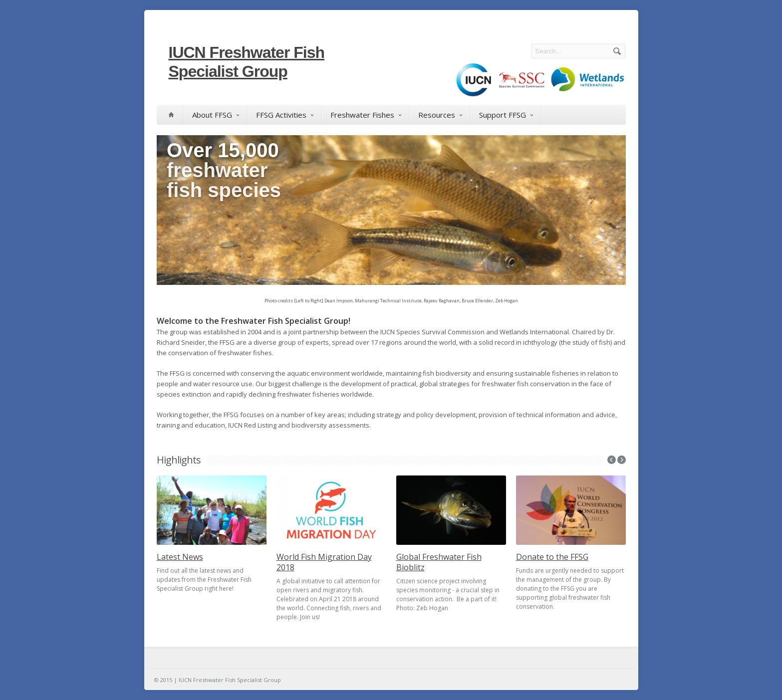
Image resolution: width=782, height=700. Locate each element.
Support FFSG (506, 115)
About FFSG (216, 115)
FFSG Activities (285, 115)
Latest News (180, 557)
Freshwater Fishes (366, 115)
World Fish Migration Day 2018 (324, 562)
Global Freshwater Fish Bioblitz (439, 562)
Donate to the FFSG (552, 557)
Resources (440, 115)
